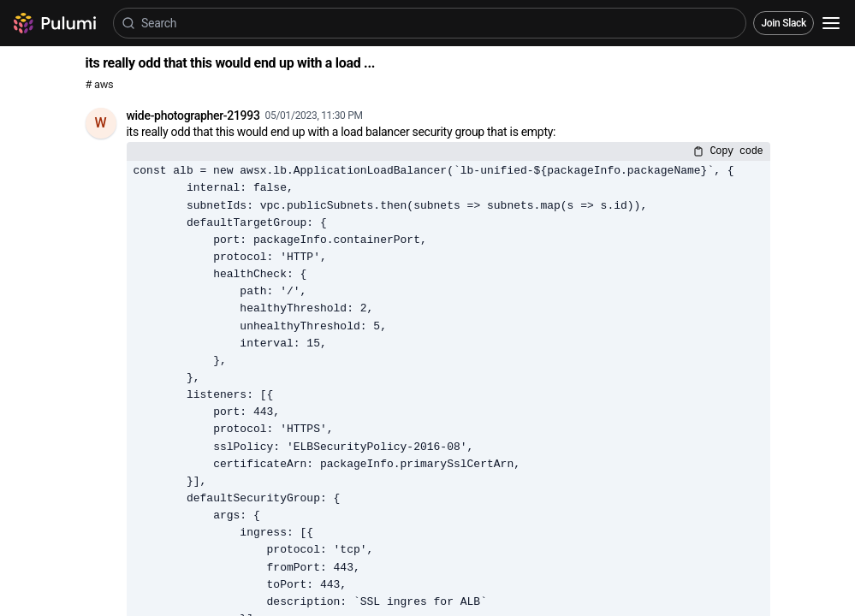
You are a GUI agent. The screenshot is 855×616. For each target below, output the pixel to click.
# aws (100, 84)
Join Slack (784, 23)
